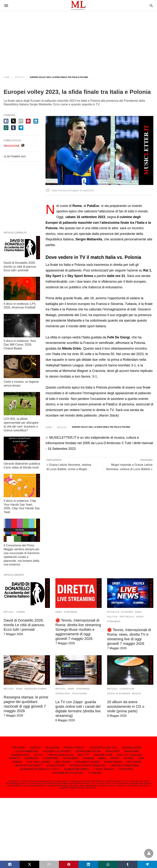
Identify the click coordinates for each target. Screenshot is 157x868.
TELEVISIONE (80, 694)
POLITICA (112, 617)
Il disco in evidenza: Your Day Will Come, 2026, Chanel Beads (20, 345)
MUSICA (136, 694)
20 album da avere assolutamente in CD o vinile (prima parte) (126, 706)
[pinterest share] (28, 121)
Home (7, 77)
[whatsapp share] (6, 128)
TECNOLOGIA (63, 694)
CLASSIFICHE (127, 689)
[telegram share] (21, 128)
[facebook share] (6, 121)
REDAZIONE (12, 146)
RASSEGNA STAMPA (36, 689)
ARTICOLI (20, 77)
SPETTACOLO (127, 617)
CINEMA (21, 612)
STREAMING (71, 612)
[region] (78, 40)
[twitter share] (13, 121)
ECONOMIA (127, 612)
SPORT (140, 617)
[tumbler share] (13, 128)
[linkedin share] (36, 121)
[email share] (21, 121)
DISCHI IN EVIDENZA (119, 694)
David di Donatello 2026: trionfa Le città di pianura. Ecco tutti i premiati (20, 267)
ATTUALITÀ (113, 612)
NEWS (59, 612)
